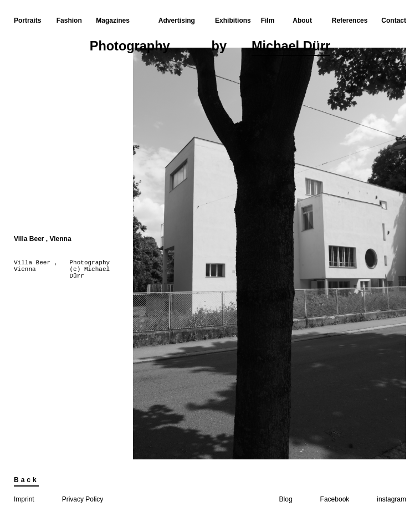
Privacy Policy (83, 499)
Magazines (113, 21)
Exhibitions (233, 21)
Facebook (335, 499)
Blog (286, 499)
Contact (394, 21)
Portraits (27, 21)
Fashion (69, 21)
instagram (391, 499)
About (302, 21)
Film (268, 21)
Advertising (177, 21)
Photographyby (210, 47)
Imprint (24, 499)
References (350, 21)
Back (26, 480)
